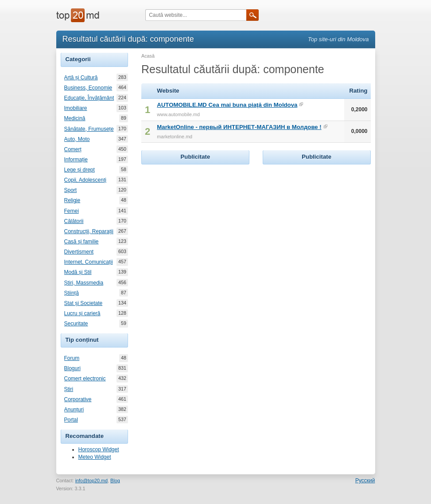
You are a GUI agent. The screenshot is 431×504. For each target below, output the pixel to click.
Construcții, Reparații (89, 231)
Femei (72, 211)
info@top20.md (91, 481)
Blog (115, 481)
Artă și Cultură (81, 78)
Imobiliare (76, 108)
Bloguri (72, 368)
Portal (71, 420)
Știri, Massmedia (84, 283)
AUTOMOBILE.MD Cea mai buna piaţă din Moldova (227, 105)
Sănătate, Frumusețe (89, 129)
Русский (365, 481)
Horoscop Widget (99, 449)
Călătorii (74, 221)
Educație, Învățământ (89, 98)
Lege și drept (80, 170)
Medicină (75, 118)
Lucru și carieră (82, 313)
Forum (72, 358)
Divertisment (79, 252)
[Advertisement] (208, 222)
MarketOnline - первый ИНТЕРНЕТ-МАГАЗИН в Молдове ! (239, 127)
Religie (72, 200)
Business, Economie (88, 88)
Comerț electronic (85, 379)
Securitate (76, 324)
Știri (69, 389)
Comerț (73, 149)
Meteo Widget (95, 457)
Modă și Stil (78, 272)
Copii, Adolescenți (85, 180)
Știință (72, 293)
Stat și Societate (83, 303)
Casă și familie (82, 242)
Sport (71, 190)
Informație (76, 160)
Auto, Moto (77, 139)
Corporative (78, 399)
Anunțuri (74, 410)
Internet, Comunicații (89, 262)
